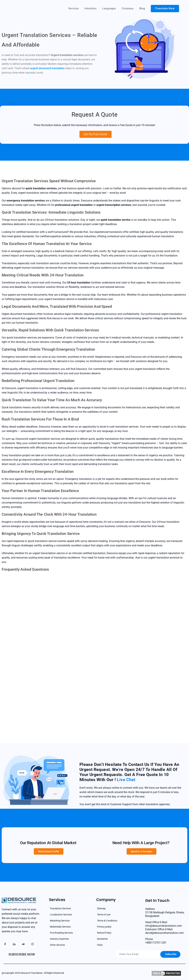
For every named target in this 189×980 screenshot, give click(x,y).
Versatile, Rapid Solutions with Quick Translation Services (50, 330)
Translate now (164, 8)
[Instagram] (32, 945)
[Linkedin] (14, 945)
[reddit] (23, 945)
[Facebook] (5, 945)
